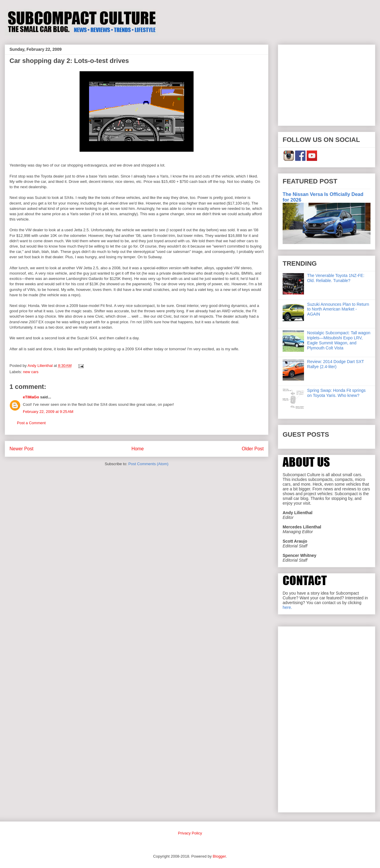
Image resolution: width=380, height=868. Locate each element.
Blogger (219, 856)
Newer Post (22, 449)
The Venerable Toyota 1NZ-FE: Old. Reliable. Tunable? (336, 278)
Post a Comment (31, 423)
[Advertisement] (327, 84)
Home (138, 449)
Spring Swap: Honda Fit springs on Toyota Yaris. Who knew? (337, 393)
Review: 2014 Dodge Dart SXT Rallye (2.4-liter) (336, 364)
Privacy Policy (190, 833)
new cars (31, 372)
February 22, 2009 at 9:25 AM (48, 412)
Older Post (253, 449)
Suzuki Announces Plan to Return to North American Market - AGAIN (338, 309)
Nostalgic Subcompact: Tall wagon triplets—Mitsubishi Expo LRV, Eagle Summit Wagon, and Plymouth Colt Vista (339, 340)
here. (287, 607)
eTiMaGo (31, 397)
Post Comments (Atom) (148, 464)
